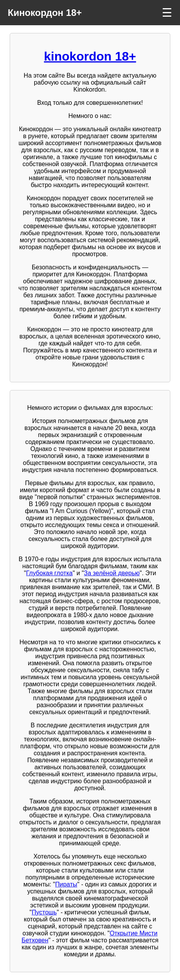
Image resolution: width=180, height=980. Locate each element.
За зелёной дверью (112, 573)
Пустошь (44, 912)
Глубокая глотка (49, 573)
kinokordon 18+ (90, 56)
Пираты (66, 884)
